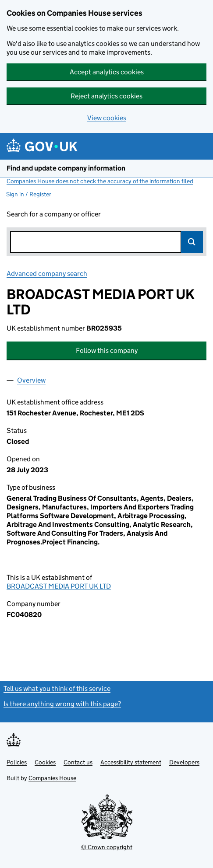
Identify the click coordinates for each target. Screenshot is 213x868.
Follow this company (107, 350)
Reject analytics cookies (106, 96)
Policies (17, 762)
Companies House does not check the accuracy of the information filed (100, 181)
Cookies (45, 762)
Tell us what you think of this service (57, 688)
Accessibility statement (131, 762)
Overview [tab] (31, 380)
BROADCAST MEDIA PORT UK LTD (59, 586)
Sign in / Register (29, 194)
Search (192, 242)
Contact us (78, 762)
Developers (184, 762)
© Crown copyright (107, 847)
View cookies (107, 118)
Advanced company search (47, 274)
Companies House (52, 778)
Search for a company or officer (54, 214)
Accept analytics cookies (107, 72)
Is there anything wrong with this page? (62, 704)
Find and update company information (66, 168)
